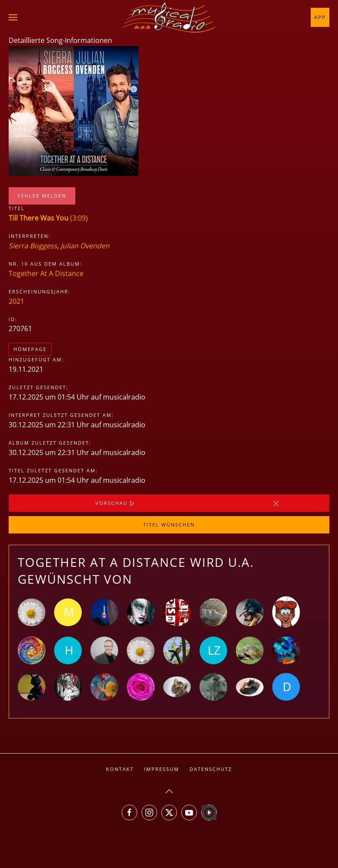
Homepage (30, 349)
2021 (16, 301)
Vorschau (116, 504)
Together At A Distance (46, 273)
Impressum (162, 769)
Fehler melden (42, 196)
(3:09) (48, 218)
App (320, 17)
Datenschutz (211, 769)
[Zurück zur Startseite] (169, 17)
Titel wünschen (169, 525)
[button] (13, 17)
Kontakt (120, 769)
